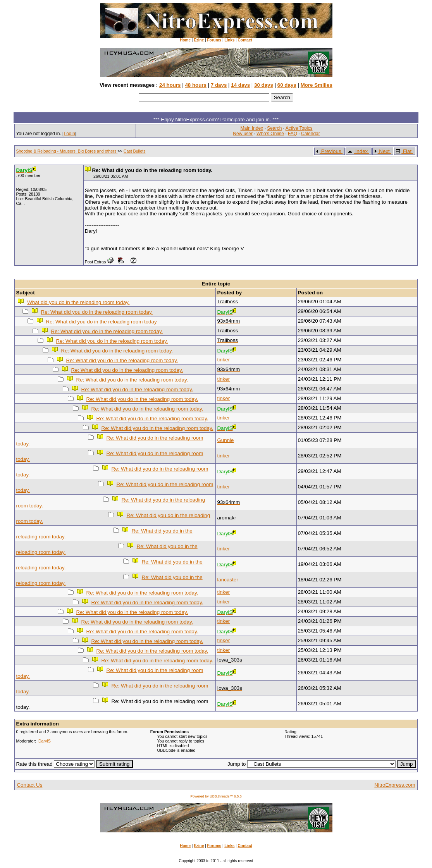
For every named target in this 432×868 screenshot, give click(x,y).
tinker (223, 360)
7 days (219, 85)
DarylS (45, 741)
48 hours (196, 85)
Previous (329, 151)
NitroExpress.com (395, 785)
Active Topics (299, 128)
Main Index (252, 128)
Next (382, 151)
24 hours (170, 85)
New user (243, 134)
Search (274, 128)
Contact (245, 40)
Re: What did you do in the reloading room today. (97, 312)
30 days (264, 85)
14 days (240, 85)
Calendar (311, 134)
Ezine (199, 40)
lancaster (227, 580)
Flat (404, 151)
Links (229, 40)
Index (358, 151)
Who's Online (270, 134)
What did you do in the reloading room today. (78, 302)
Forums (214, 40)
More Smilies (317, 85)
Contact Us (29, 785)
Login (69, 134)
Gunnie (225, 440)
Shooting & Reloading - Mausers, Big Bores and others (67, 151)
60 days (287, 85)
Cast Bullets (135, 151)
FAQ (293, 134)
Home (185, 40)
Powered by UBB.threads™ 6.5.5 (216, 796)
